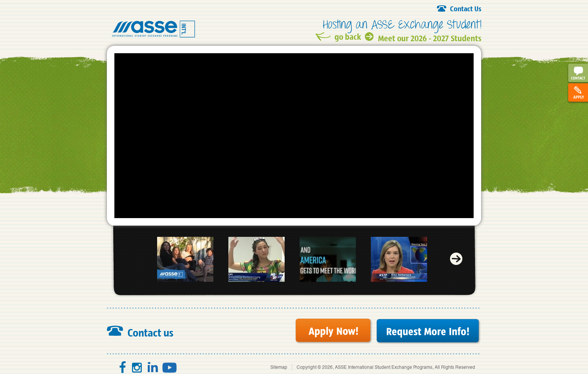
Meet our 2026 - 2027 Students (430, 37)
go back (348, 37)
